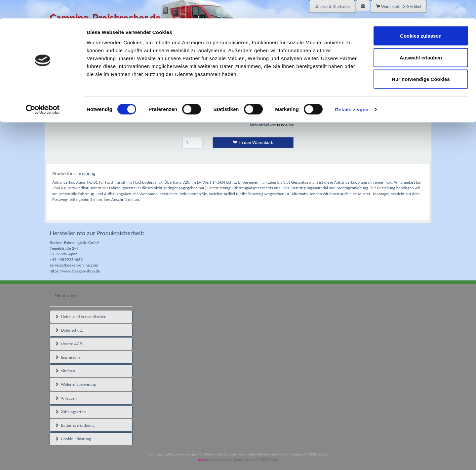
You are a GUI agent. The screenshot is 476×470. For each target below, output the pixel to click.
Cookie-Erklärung (73, 439)
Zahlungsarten (70, 412)
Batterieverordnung (75, 425)
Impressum (67, 357)
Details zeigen (352, 91)
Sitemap (65, 371)
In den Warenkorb (253, 142)
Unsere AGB (69, 344)
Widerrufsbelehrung (75, 384)
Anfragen (66, 398)
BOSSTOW (285, 125)
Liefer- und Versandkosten (81, 317)
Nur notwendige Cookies (421, 61)
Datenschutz (69, 330)
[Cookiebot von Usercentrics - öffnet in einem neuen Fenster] (43, 91)
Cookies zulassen (421, 17)
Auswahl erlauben (421, 39)
